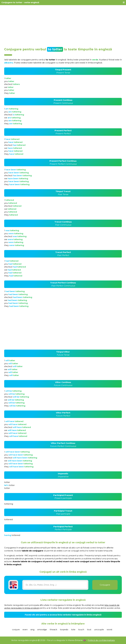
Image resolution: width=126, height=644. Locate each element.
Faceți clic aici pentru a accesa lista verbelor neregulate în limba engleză (63, 615)
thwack (53, 630)
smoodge (42, 630)
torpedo (64, 630)
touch (81, 630)
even (25, 630)
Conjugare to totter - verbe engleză (20, 2)
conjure (16, 630)
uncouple (99, 630)
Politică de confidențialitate (101, 640)
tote (73, 630)
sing (32, 630)
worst (109, 630)
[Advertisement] (63, 25)
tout (89, 630)
